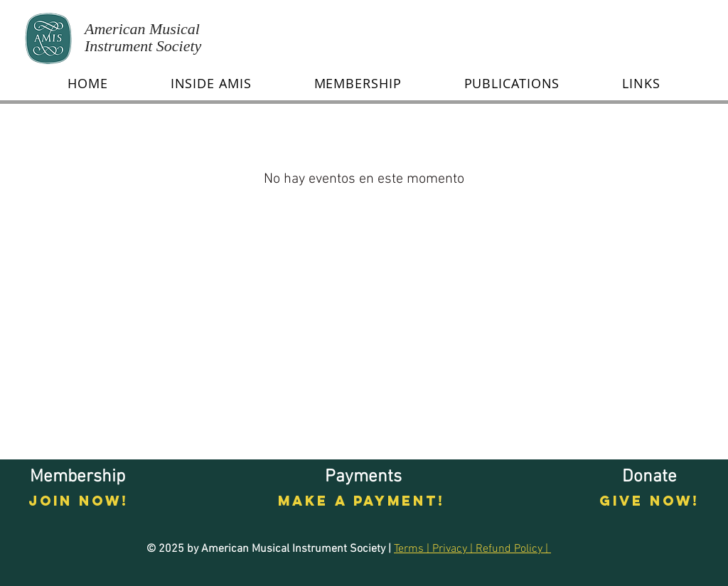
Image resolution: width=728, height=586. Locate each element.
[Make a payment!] (361, 501)
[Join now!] (79, 501)
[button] (211, 83)
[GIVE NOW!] (649, 501)
